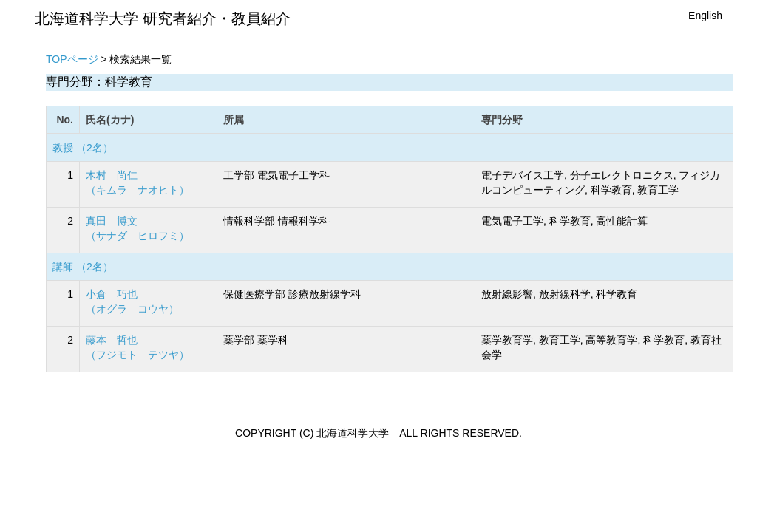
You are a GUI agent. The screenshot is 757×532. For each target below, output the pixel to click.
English (705, 16)
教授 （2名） (83, 148)
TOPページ (72, 59)
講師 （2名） (83, 267)
